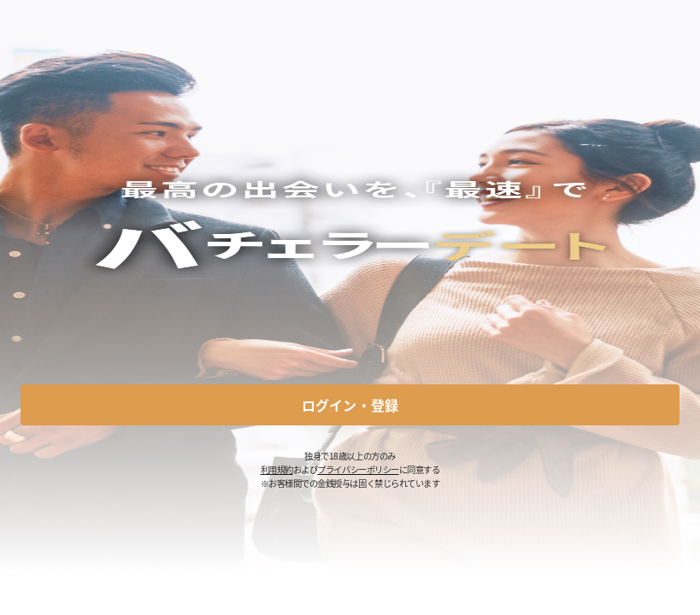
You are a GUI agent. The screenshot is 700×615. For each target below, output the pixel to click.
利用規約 (277, 469)
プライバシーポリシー (358, 469)
